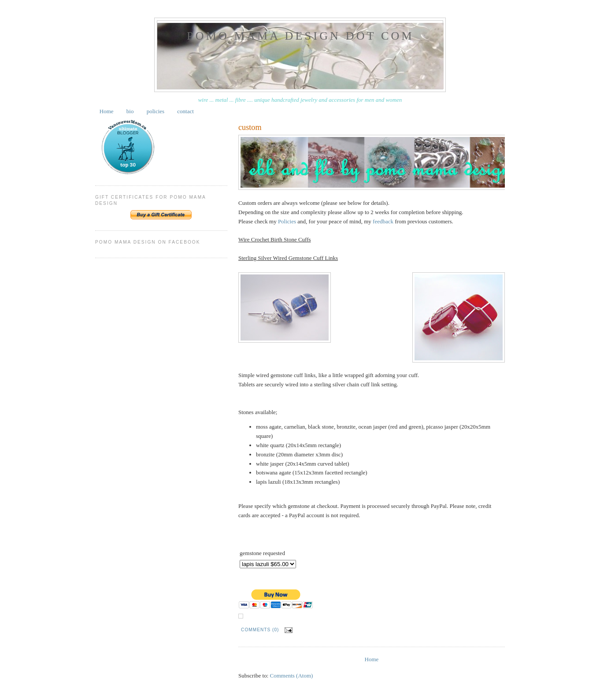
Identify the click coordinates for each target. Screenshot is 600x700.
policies (156, 111)
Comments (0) (260, 630)
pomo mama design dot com (300, 36)
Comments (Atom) (292, 676)
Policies (287, 221)
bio (130, 111)
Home (107, 111)
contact (185, 111)
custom (250, 127)
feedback (383, 221)
